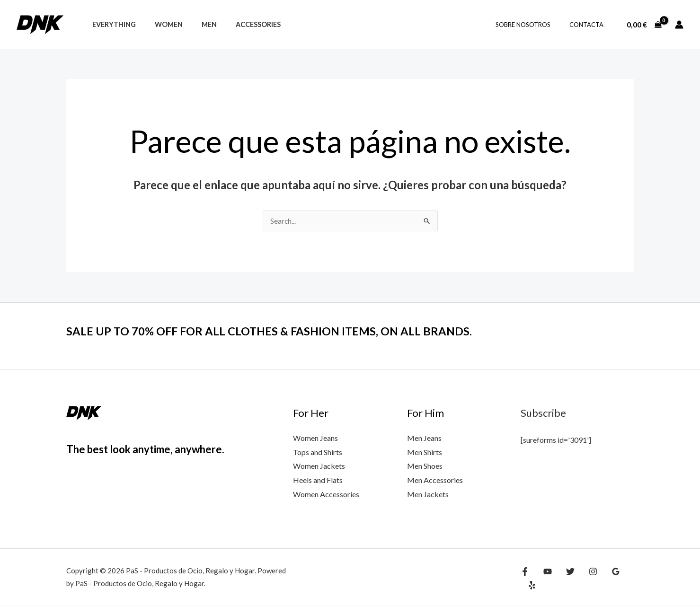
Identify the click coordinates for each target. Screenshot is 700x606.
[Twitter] (566, 579)
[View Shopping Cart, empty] (644, 25)
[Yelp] (627, 579)
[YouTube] (545, 579)
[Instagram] (586, 579)
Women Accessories (326, 495)
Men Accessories (435, 480)
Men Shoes (425, 466)
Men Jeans (424, 438)
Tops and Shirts (318, 452)
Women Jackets (319, 466)
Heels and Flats (318, 480)
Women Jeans (315, 438)
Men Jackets (428, 495)
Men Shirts (425, 452)
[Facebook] (525, 579)
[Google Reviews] (606, 579)
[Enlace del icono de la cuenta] (679, 25)
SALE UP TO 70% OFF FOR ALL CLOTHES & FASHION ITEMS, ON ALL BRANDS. (286, 331)
